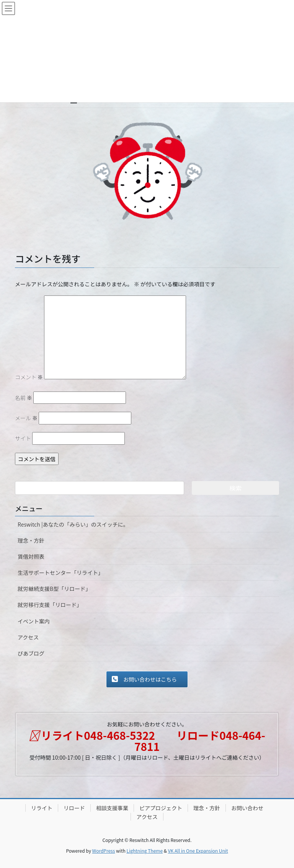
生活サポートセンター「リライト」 (60, 573)
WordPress (104, 851)
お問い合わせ (247, 808)
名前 (24, 398)
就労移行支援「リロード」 (50, 605)
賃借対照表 (31, 556)
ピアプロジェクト (161, 808)
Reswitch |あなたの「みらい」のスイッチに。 (73, 524)
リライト (42, 808)
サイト (23, 438)
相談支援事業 (112, 808)
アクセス (28, 637)
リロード (74, 808)
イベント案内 (34, 621)
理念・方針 (31, 540)
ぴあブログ (31, 653)
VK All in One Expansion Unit (198, 851)
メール (26, 418)
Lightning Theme (145, 851)
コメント (29, 377)
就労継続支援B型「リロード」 (54, 589)
